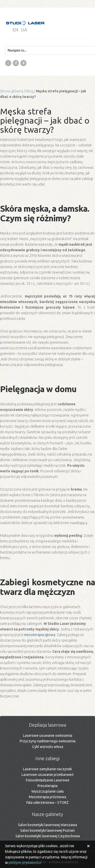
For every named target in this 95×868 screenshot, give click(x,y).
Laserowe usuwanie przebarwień (48, 775)
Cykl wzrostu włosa (48, 747)
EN (16, 30)
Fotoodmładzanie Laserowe (48, 780)
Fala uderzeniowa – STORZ (48, 803)
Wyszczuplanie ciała (48, 791)
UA (24, 30)
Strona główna (12, 91)
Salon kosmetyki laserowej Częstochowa (48, 836)
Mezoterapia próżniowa (48, 797)
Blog (30, 91)
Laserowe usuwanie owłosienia (48, 736)
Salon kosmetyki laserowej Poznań (48, 830)
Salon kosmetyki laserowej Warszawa (48, 825)
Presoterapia (48, 786)
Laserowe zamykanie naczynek (48, 769)
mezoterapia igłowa (40, 635)
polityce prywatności (25, 863)
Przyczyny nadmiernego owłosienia (48, 741)
